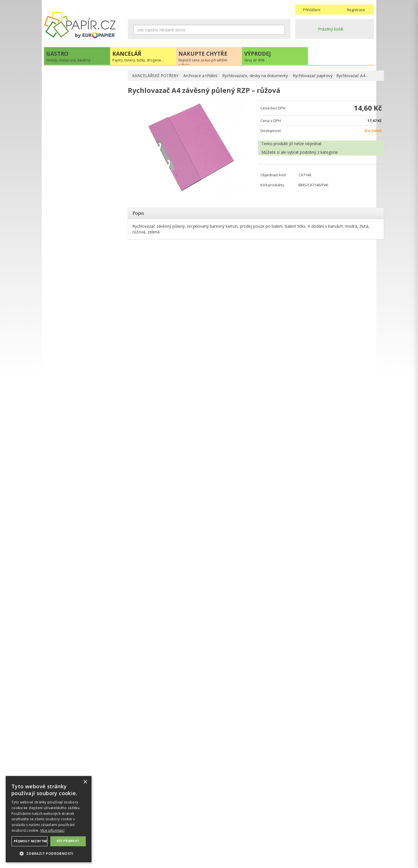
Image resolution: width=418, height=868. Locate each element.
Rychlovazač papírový (313, 76)
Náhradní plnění (142, 825)
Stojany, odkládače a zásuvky (83, 223)
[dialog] (49, 819)
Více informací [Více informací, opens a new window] (52, 830)
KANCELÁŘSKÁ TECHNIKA (74, 339)
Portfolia (63, 116)
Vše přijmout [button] (68, 841)
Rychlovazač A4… (353, 76)
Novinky (83, 493)
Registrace (356, 10)
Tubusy (62, 232)
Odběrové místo (226, 842)
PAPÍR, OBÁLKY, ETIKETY (73, 76)
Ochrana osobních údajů (151, 831)
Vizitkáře (63, 241)
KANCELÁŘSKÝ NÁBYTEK (73, 386)
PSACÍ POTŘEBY (65, 259)
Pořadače (64, 107)
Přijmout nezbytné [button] (31, 841)
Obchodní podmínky (230, 825)
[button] (49, 853)
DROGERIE (60, 374)
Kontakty (303, 825)
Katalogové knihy (71, 214)
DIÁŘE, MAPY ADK (67, 316)
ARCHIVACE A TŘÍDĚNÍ (71, 98)
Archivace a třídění (201, 76)
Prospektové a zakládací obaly (83, 144)
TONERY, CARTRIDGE (70, 327)
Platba (217, 836)
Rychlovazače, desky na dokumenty (256, 76)
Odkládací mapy (76, 168)
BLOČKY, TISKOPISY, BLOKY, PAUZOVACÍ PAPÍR (77, 295)
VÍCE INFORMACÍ (83, 624)
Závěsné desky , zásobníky (80, 250)
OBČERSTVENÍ (63, 350)
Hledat (280, 30)
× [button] (85, 782)
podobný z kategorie (314, 154)
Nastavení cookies (145, 836)
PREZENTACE (62, 362)
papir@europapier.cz (84, 476)
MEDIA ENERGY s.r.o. (99, 859)
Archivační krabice (72, 126)
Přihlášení (312, 10)
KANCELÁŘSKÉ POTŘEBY (156, 76)
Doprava (219, 831)
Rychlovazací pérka (79, 195)
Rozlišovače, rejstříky (75, 204)
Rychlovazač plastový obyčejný (90, 186)
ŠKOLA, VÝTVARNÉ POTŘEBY (77, 397)
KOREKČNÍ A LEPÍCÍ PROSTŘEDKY (82, 307)
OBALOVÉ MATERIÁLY (71, 268)
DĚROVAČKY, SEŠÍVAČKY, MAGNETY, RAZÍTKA (84, 280)
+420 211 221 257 (84, 464)
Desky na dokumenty (75, 135)
